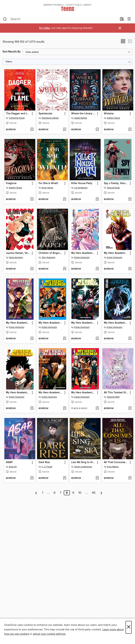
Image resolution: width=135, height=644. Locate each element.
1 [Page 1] (43, 493)
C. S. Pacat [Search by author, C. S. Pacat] (47, 467)
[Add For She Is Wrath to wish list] (65, 199)
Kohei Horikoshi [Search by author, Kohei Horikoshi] (82, 257)
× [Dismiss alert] (120, 28)
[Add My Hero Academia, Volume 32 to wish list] (32, 339)
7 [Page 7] (61, 493)
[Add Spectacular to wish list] (65, 130)
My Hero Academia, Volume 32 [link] (18, 323)
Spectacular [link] (45, 114)
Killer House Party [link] (82, 183)
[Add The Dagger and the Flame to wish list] (32, 130)
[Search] (5, 19)
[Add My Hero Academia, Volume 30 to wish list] (130, 339)
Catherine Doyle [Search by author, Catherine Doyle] (17, 118)
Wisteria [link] (109, 114)
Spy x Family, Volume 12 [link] (116, 183)
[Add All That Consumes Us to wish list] (130, 478)
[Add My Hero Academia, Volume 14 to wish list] (65, 409)
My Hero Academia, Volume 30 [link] (116, 323)
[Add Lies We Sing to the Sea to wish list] (97, 478)
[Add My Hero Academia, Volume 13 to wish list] (97, 409)
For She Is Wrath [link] (48, 183)
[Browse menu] (129, 19)
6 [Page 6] (55, 493)
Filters (9, 62)
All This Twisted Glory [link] (116, 393)
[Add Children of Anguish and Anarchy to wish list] (65, 269)
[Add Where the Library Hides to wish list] (97, 130)
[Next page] (101, 493)
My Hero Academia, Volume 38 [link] (83, 253)
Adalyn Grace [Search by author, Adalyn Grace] (113, 118)
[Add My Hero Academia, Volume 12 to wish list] (65, 339)
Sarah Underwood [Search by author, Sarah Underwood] (83, 467)
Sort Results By (12, 52)
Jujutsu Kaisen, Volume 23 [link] (18, 253)
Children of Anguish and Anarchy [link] (51, 253)
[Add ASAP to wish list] (32, 478)
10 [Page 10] (80, 493)
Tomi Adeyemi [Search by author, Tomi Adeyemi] (48, 257)
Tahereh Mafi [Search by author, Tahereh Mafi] (113, 397)
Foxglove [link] (11, 183)
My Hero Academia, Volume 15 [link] (18, 393)
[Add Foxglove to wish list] (32, 199)
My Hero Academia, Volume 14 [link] (51, 393)
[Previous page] (36, 493)
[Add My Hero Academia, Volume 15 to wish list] (32, 409)
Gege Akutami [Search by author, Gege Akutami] (16, 257)
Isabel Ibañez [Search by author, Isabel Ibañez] (81, 118)
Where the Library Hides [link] (83, 114)
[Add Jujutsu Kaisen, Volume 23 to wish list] (32, 269)
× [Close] (129, 627)
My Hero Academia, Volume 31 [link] (83, 323)
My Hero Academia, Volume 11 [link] (116, 253)
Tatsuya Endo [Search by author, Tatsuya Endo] (113, 188)
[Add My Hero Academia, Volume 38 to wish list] (97, 269)
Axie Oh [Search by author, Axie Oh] (13, 467)
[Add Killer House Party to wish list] (97, 199)
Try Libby (45, 28)
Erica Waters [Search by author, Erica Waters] (113, 467)
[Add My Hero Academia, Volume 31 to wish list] (97, 339)
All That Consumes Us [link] (116, 462)
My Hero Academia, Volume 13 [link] (83, 393)
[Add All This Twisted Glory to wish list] (130, 409)
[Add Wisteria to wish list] (130, 130)
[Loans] (122, 20)
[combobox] (60, 19)
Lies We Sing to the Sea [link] (83, 462)
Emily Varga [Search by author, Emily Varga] (47, 188)
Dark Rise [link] (44, 462)
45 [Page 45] (94, 493)
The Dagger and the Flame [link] (18, 114)
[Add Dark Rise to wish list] (65, 478)
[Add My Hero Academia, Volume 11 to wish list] (130, 269)
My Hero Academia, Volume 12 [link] (51, 323)
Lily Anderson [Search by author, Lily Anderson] (81, 188)
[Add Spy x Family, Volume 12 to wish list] (130, 199)
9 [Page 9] (73, 493)
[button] (123, 42)
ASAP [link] (9, 462)
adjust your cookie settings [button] (49, 634)
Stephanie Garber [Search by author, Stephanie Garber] (50, 118)
